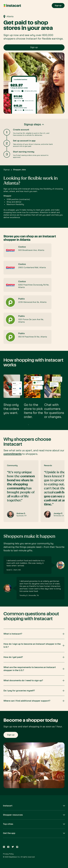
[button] (34, 142)
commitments (13, 454)
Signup (7, 170)
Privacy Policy (8, 854)
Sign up (34, 47)
